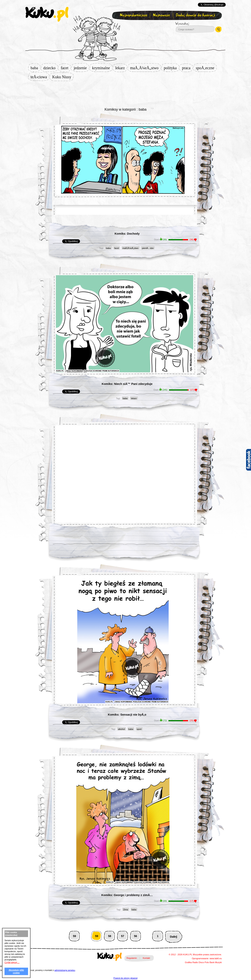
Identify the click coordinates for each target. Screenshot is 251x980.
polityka (171, 68)
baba (35, 68)
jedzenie (81, 68)
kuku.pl (47, 14)
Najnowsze (162, 15)
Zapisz (125, 25)
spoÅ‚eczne (206, 68)
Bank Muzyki (216, 962)
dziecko (51, 68)
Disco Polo (204, 962)
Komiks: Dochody (127, 234)
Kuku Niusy (63, 77)
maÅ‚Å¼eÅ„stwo (145, 68)
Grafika (188, 962)
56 (136, 936)
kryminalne (102, 68)
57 (123, 936)
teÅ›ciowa (40, 77)
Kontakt (146, 958)
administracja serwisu (65, 970)
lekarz (121, 68)
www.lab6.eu (216, 958)
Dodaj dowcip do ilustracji (196, 15)
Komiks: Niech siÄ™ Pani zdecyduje (127, 384)
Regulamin (132, 958)
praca (187, 68)
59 (75, 936)
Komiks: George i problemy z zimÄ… (127, 895)
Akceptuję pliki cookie (16, 971)
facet (66, 68)
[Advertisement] (125, 94)
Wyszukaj (193, 24)
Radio (195, 962)
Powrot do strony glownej (126, 978)
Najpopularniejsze (133, 15)
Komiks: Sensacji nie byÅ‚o (127, 715)
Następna (174, 936)
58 (110, 936)
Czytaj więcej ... (12, 962)
